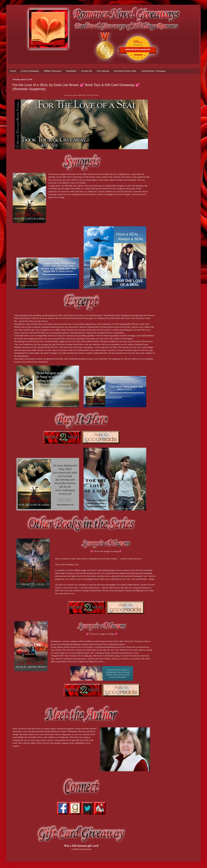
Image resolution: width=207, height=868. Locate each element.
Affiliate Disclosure (53, 71)
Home (13, 71)
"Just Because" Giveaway (153, 71)
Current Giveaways (30, 71)
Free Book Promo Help (125, 71)
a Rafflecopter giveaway (81, 849)
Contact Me (87, 71)
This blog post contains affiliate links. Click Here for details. (81, 95)
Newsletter (71, 71)
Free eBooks (103, 71)
